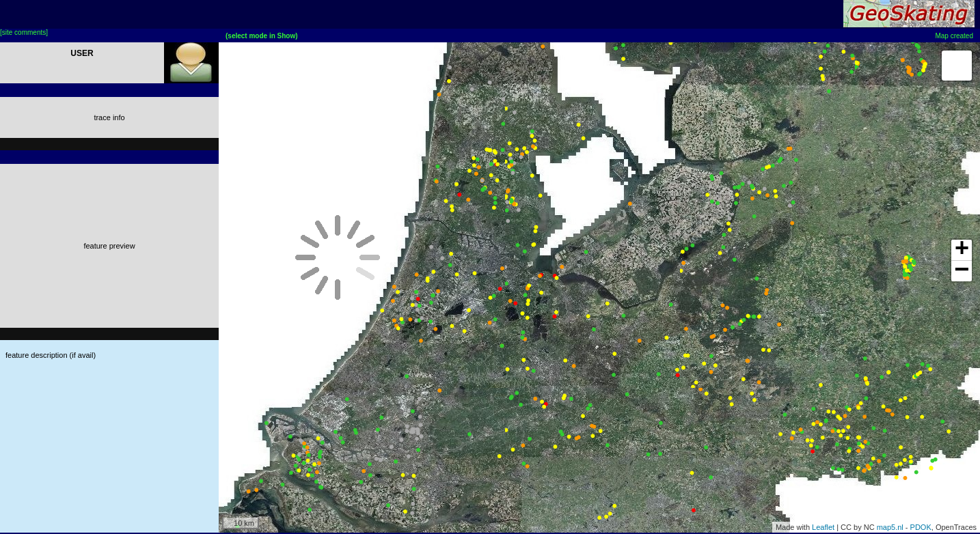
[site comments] (24, 32)
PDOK (921, 527)
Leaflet (823, 527)
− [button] (962, 271)
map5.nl (890, 527)
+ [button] (962, 250)
